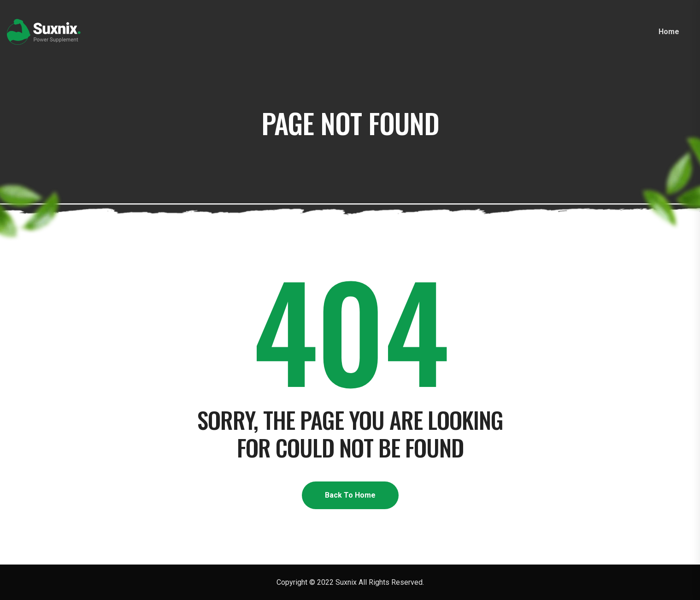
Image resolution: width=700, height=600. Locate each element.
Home (669, 32)
